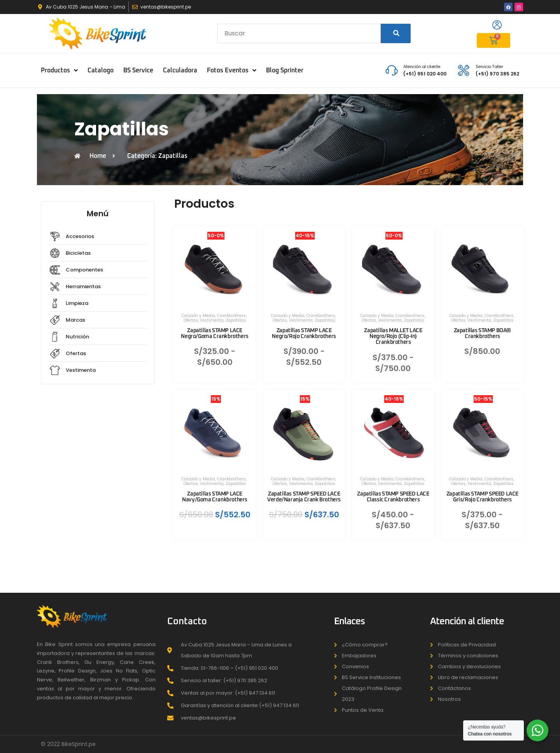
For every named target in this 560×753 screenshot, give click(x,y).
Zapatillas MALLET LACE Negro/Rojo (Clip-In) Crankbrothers (393, 336)
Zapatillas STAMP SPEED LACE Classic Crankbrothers (393, 497)
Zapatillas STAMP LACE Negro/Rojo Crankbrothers (304, 334)
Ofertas (191, 320)
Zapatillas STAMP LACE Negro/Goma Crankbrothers (214, 334)
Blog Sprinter (285, 70)
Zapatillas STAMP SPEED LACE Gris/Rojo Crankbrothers (482, 497)
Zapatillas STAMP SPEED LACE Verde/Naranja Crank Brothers (304, 497)
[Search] (396, 33)
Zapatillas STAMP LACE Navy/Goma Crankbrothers (215, 497)
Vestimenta (212, 320)
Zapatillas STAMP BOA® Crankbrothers (483, 334)
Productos (59, 70)
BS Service (138, 70)
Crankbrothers (231, 316)
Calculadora (180, 70)
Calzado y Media (198, 316)
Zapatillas (236, 320)
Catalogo (101, 70)
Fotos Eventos (232, 70)
